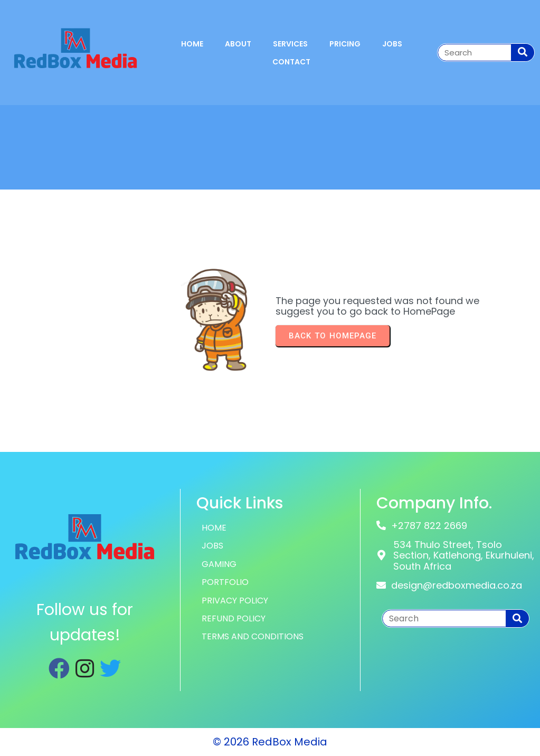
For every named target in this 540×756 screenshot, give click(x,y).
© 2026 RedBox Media (270, 742)
